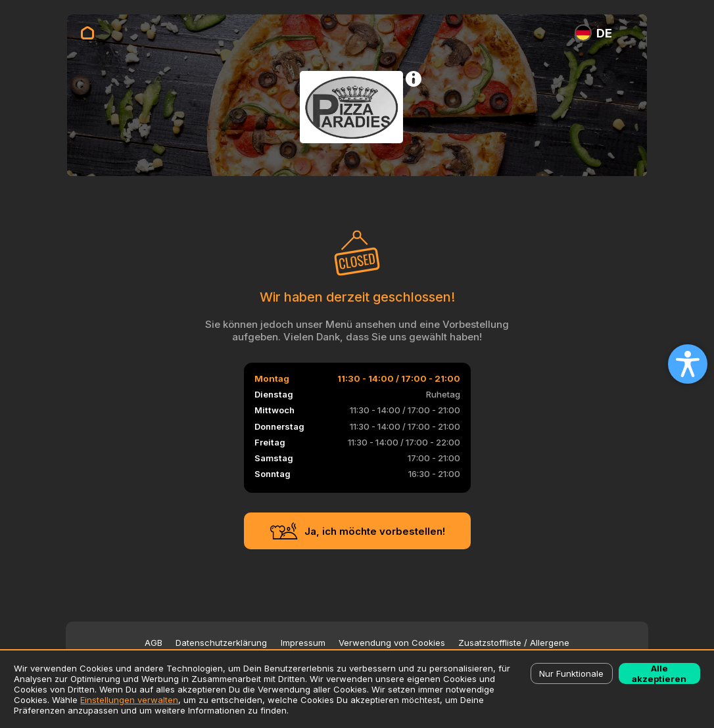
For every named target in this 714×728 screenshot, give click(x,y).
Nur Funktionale (571, 673)
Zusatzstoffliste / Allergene (514, 643)
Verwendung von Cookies (392, 643)
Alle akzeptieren (659, 673)
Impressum (303, 643)
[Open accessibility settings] (688, 364)
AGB (154, 643)
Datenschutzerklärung (221, 643)
